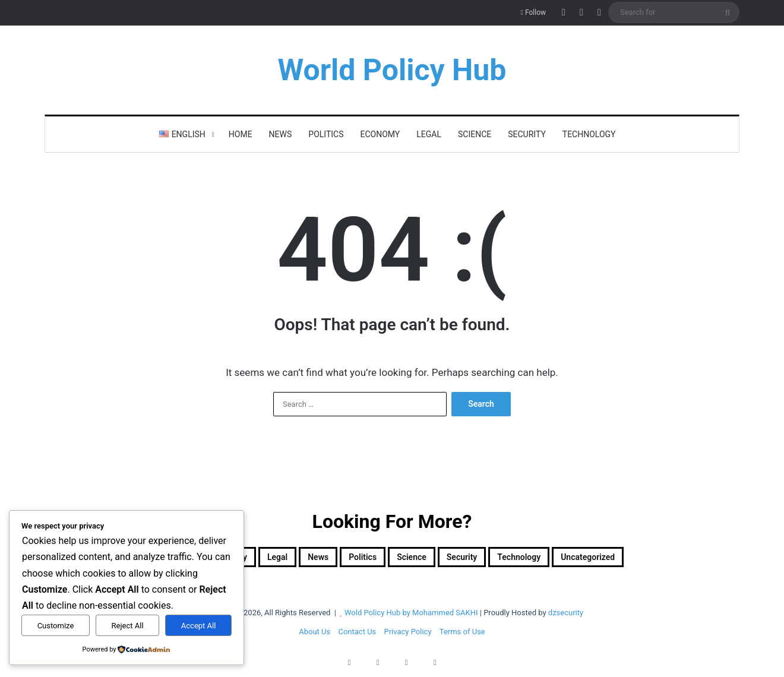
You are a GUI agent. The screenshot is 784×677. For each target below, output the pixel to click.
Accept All (199, 626)
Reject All (128, 626)
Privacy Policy (408, 636)
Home (241, 134)
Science (475, 134)
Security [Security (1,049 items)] (482, 559)
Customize (56, 626)
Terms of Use (462, 636)
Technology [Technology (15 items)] (558, 559)
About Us (314, 636)
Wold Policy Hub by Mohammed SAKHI (411, 617)
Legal (429, 134)
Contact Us (357, 636)
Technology (589, 134)
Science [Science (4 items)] (415, 559)
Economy (380, 134)
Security (527, 134)
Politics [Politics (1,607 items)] (350, 559)
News (281, 134)
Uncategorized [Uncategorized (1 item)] (652, 559)
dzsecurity (566, 617)
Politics (326, 134)
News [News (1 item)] (292, 559)
